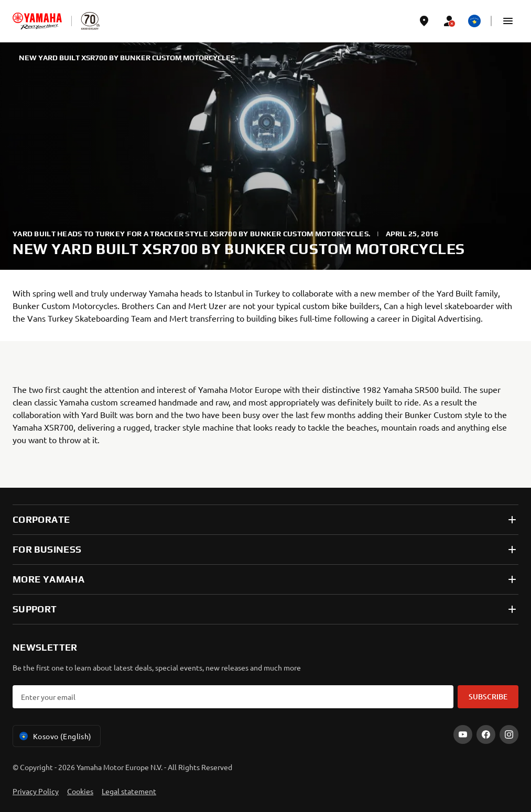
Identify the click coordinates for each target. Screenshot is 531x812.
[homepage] (37, 21)
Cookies (80, 791)
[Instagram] (509, 734)
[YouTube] (463, 734)
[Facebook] (486, 734)
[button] (508, 21)
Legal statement (129, 791)
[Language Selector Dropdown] (474, 21)
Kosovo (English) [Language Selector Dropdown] (55, 736)
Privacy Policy (36, 791)
